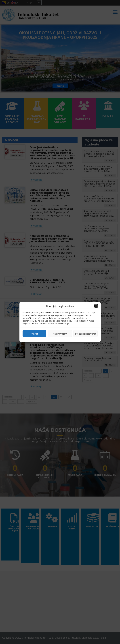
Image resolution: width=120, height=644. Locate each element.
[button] (96, 306)
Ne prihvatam (60, 334)
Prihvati (34, 334)
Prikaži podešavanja (85, 334)
